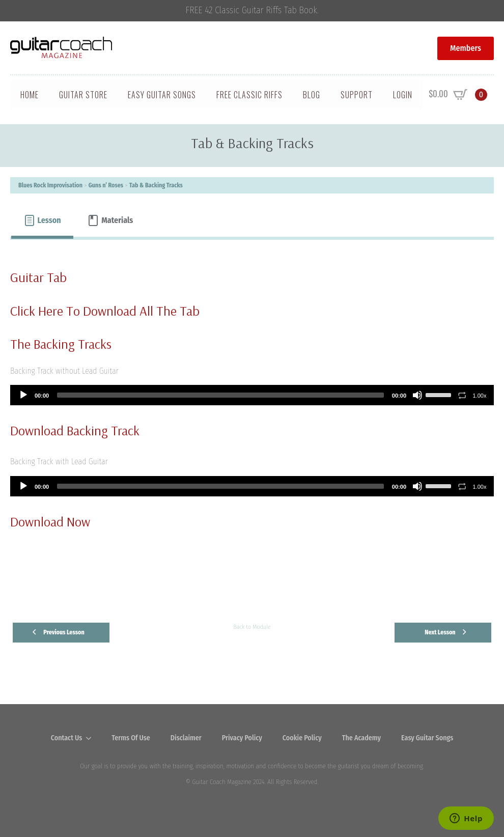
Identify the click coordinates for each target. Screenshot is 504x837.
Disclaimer (186, 738)
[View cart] (458, 95)
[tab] (42, 220)
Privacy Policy (242, 738)
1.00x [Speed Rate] (480, 396)
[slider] (220, 395)
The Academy (361, 738)
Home (30, 95)
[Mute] (417, 395)
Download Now (50, 522)
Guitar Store (83, 95)
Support (357, 95)
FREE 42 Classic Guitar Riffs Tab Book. (252, 10)
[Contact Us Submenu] (92, 738)
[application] (252, 395)
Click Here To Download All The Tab (105, 311)
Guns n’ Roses (106, 185)
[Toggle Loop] (462, 395)
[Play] (23, 395)
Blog (312, 95)
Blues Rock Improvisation (50, 185)
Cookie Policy (302, 738)
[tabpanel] (252, 421)
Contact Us (67, 738)
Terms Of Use (131, 738)
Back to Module (252, 627)
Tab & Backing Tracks (156, 185)
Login (403, 95)
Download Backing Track (75, 430)
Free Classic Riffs (249, 95)
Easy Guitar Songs (162, 95)
